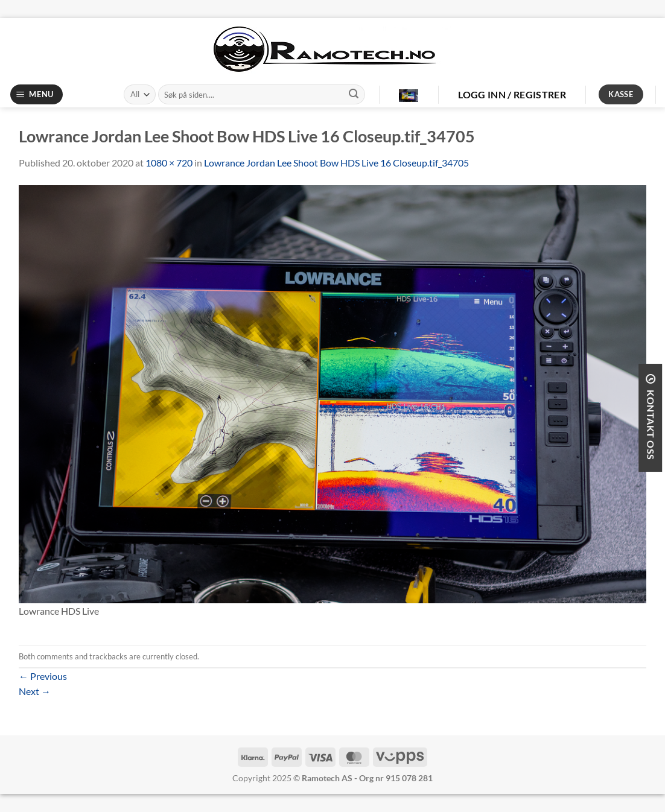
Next (35, 691)
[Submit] (354, 95)
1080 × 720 (169, 163)
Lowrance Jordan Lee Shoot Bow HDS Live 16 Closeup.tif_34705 (336, 163)
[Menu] (37, 94)
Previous (43, 676)
